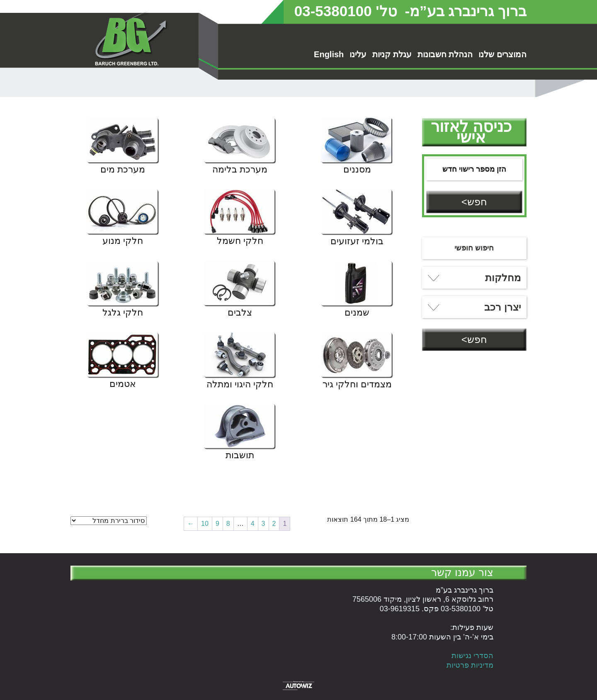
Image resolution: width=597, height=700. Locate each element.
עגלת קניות (392, 54)
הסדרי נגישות (472, 656)
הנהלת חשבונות (445, 54)
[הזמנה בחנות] (109, 521)
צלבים (240, 313)
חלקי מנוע (123, 241)
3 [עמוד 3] (263, 524)
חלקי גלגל (123, 313)
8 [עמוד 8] (228, 524)
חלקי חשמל (240, 241)
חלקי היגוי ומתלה (240, 385)
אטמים (123, 384)
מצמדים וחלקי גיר (357, 385)
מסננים (357, 170)
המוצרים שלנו (502, 54)
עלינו (358, 54)
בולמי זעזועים (357, 242)
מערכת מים (123, 170)
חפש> (474, 202)
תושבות (240, 456)
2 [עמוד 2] (274, 524)
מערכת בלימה (240, 170)
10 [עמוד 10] (205, 524)
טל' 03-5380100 (346, 11)
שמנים (357, 313)
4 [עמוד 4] (253, 524)
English (329, 54)
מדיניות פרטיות (470, 665)
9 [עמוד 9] (217, 524)
